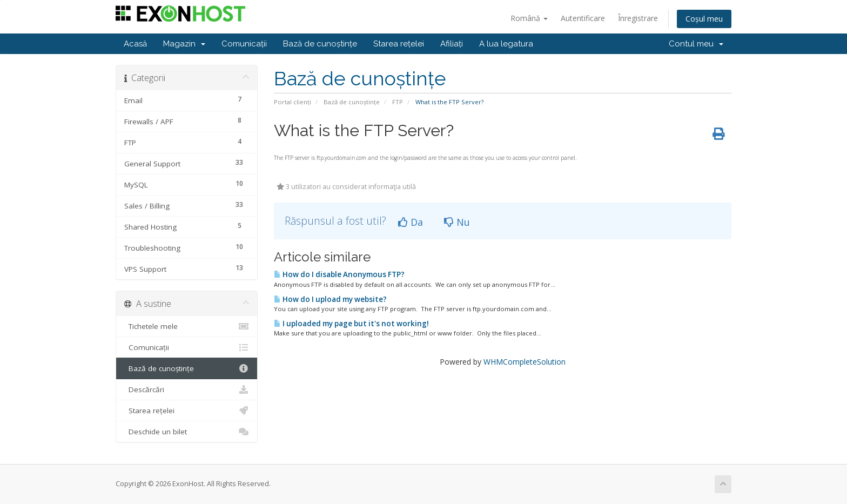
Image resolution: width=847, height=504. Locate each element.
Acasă (135, 44)
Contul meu (696, 44)
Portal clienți (293, 102)
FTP (398, 102)
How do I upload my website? (330, 299)
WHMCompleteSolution (525, 362)
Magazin (184, 44)
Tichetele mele (187, 326)
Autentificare (583, 18)
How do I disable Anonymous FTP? (339, 274)
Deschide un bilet (187, 432)
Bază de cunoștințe (320, 44)
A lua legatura (506, 44)
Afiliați (452, 44)
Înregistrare (638, 18)
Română (529, 18)
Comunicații (244, 44)
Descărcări (187, 389)
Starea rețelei (399, 44)
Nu (457, 222)
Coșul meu (704, 19)
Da (411, 222)
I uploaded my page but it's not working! (351, 324)
